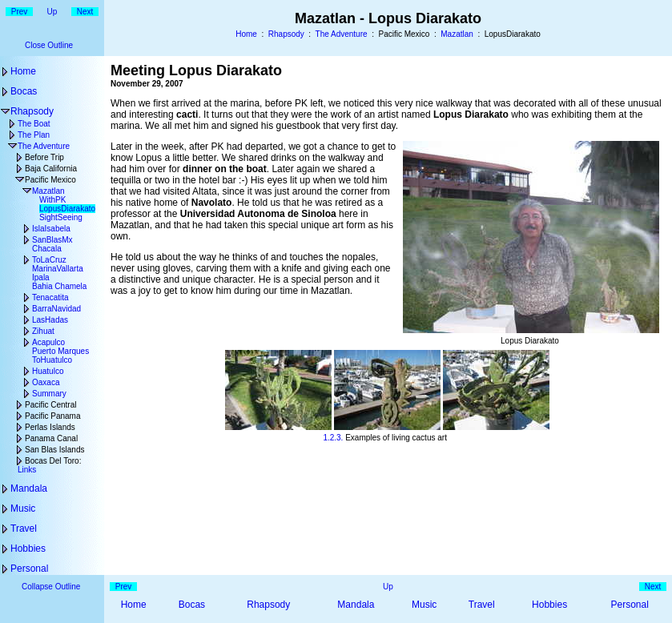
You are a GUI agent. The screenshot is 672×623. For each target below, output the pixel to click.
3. (340, 438)
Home (246, 34)
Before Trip (44, 157)
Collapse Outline (51, 587)
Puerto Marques (60, 351)
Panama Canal (51, 438)
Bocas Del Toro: (53, 461)
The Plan (34, 135)
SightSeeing (61, 217)
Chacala (47, 249)
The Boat (34, 124)
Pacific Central (50, 405)
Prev (20, 12)
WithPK (52, 200)
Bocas (24, 91)
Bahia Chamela (59, 286)
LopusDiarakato (67, 209)
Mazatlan (457, 34)
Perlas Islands (50, 427)
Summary (49, 394)
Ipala (41, 277)
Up (52, 12)
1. (326, 438)
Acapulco (48, 342)
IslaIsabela (51, 229)
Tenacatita (50, 297)
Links (27, 470)
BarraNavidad (56, 309)
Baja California (51, 169)
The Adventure (342, 34)
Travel (24, 529)
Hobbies (28, 549)
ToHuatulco (52, 360)
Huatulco (48, 371)
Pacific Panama (52, 416)
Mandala (29, 488)
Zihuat (43, 331)
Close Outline (49, 45)
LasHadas (50, 320)
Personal (29, 569)
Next (85, 12)
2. (333, 438)
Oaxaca (46, 382)
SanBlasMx (52, 240)
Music (23, 508)
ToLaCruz (49, 260)
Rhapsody (286, 34)
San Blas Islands (55, 450)
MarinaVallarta (58, 269)
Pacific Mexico (50, 180)
